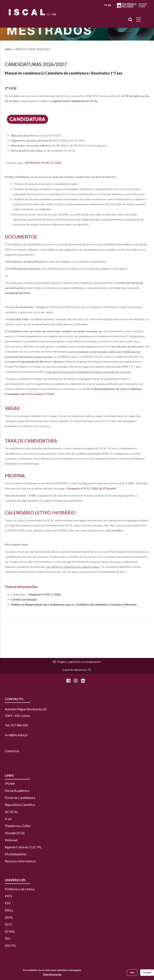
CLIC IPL (35, 847)
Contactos (12, 751)
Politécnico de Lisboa (20, 889)
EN (109, 5)
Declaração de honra (18, 293)
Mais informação (52, 974)
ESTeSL (10, 931)
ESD (8, 903)
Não (132, 973)
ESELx (9, 910)
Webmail (11, 840)
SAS (8, 945)
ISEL (8, 938)
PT (106, 5)
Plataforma (18, 826)
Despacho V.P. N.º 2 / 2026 (45, 594)
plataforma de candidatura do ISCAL (75, 101)
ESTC (9, 924)
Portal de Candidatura (20, 798)
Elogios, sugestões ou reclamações (79, 662)
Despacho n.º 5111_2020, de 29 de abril (92, 488)
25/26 (15, 833)
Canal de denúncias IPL (77, 670)
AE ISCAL (11, 812)
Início (8, 49)
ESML (9, 917)
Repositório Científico (20, 805)
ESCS (8, 896)
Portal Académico (17, 791)
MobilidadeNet (16, 854)
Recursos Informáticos (20, 861)
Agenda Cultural (16, 847)
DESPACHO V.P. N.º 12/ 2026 (43, 163)
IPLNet (10, 783)
